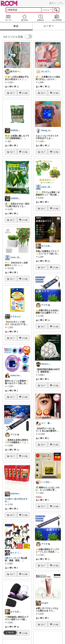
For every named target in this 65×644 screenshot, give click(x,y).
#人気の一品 (11, 499)
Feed (8, 18)
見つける (24, 18)
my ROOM (57, 18)
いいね (25, 93)
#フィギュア (14, 558)
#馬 (6, 558)
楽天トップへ (56, 3)
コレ (12, 93)
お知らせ (41, 18)
